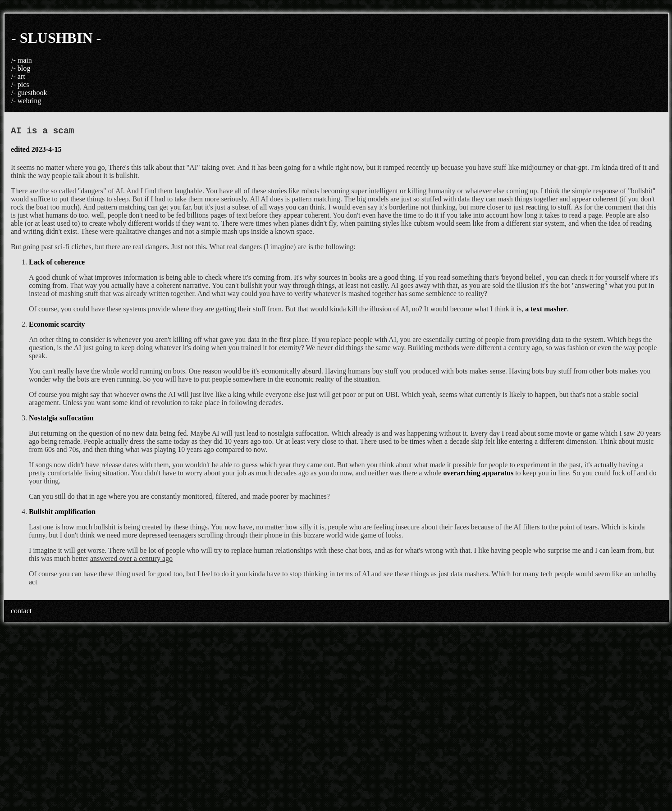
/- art (18, 76)
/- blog (21, 68)
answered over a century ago (131, 561)
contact (21, 613)
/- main (22, 60)
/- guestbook (29, 93)
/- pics (20, 84)
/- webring (26, 101)
